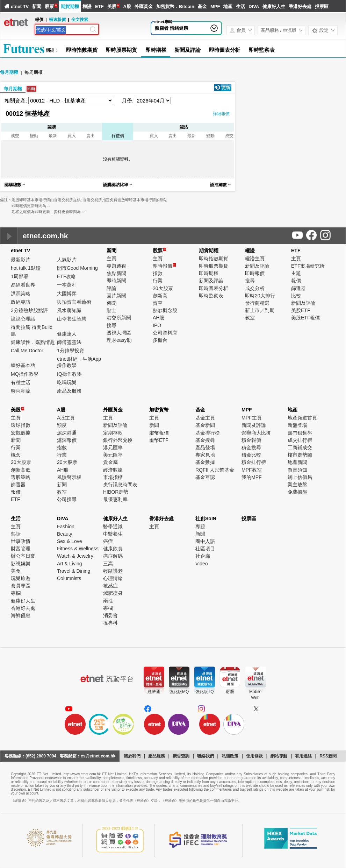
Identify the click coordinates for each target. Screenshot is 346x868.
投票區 (322, 6)
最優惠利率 (115, 499)
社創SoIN (206, 518)
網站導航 (279, 756)
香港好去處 (300, 6)
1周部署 (20, 276)
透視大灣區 (119, 333)
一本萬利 (67, 285)
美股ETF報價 (305, 318)
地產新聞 (297, 462)
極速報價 (57, 20)
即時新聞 (116, 281)
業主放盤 (297, 485)
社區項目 (205, 549)
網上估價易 (300, 477)
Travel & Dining (74, 571)
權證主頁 (255, 259)
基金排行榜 (208, 433)
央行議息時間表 (120, 485)
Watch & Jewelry (75, 556)
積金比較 (251, 455)
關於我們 (132, 756)
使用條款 (254, 756)
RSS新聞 (328, 756)
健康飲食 (113, 549)
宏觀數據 (21, 433)
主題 (296, 273)
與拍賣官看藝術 (74, 302)
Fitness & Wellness (78, 549)
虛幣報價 (159, 433)
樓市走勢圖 (300, 455)
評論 (111, 288)
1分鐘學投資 (71, 351)
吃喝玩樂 (67, 382)
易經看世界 (23, 285)
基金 (202, 6)
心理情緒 (113, 578)
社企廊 (203, 556)
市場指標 (113, 477)
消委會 (110, 615)
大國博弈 (67, 294)
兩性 (108, 601)
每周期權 (34, 72)
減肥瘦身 (113, 593)
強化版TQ (205, 692)
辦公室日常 (23, 556)
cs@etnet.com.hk (98, 756)
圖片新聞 (116, 296)
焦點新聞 (116, 273)
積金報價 (251, 440)
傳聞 (111, 303)
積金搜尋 (251, 447)
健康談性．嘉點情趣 (33, 342)
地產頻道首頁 (302, 418)
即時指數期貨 (82, 50)
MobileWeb (255, 695)
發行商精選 (257, 303)
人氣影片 (67, 260)
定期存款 (113, 433)
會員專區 (21, 586)
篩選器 (298, 288)
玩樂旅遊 (21, 578)
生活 (240, 6)
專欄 (16, 593)
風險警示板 (69, 477)
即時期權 (156, 50)
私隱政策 (230, 756)
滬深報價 (67, 440)
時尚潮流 (21, 391)
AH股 (158, 318)
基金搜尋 (205, 440)
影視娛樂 (21, 564)
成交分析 (255, 288)
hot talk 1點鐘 (26, 268)
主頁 (111, 259)
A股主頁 (66, 418)
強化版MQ (179, 692)
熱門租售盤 (300, 433)
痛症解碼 (113, 556)
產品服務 (157, 756)
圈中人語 (205, 541)
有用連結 (303, 756)
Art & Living (70, 564)
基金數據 (205, 462)
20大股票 (163, 288)
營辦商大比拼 (256, 433)
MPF (215, 6)
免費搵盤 (297, 492)
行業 (158, 281)
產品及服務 (69, 391)
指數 (158, 273)
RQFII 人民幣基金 (215, 470)
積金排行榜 (254, 462)
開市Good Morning (77, 268)
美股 (112, 6)
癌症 (108, 541)
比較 (296, 296)
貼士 (111, 310)
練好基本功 (23, 365)
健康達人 (67, 334)
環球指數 (21, 425)
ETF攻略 (66, 276)
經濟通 (154, 692)
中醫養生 (113, 534)
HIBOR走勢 (116, 492)
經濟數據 (113, 470)
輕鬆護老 (113, 571)
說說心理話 (23, 319)
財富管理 (21, 549)
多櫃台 (160, 340)
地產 (228, 6)
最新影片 (21, 260)
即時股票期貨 (121, 50)
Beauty (65, 534)
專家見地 (205, 455)
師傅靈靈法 (69, 342)
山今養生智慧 (72, 319)
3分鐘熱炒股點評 (29, 310)
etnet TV (20, 6)
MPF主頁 (252, 418)
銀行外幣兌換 (118, 440)
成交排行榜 (300, 440)
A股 (127, 6)
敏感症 (110, 586)
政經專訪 (21, 302)
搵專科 (110, 623)
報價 (296, 281)
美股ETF (301, 310)
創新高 (160, 296)
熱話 (16, 534)
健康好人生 (274, 6)
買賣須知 (297, 470)
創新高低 (21, 470)
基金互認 (205, 477)
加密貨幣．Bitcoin (175, 6)
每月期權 (9, 72)
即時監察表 (262, 50)
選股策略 (21, 477)
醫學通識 (113, 527)
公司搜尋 (67, 499)
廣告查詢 (181, 756)
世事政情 (21, 541)
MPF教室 (252, 470)
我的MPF (252, 477)
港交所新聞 (119, 318)
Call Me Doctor (27, 351)
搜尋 (111, 325)
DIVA (254, 6)
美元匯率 (113, 455)
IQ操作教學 (69, 374)
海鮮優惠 (21, 615)
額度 (62, 425)
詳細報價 (221, 114)
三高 (108, 564)
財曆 (230, 692)
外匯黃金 (144, 6)
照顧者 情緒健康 (171, 28)
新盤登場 (297, 425)
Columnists (69, 578)
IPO (157, 325)
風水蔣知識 (69, 310)
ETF (99, 6)
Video (202, 564)
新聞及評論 (188, 50)
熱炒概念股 (165, 310)
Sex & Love (70, 541)
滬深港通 (67, 433)
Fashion (66, 527)
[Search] (62, 30)
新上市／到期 (260, 310)
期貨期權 (70, 6)
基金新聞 (205, 425)
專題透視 (116, 266)
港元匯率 (113, 447)
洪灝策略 (21, 294)
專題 (200, 527)
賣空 (158, 303)
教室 (250, 318)
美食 (16, 571)
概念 (16, 455)
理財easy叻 (119, 340)
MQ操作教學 (25, 374)
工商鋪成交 (300, 447)
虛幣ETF (159, 440)
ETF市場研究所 (308, 266)
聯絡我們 (206, 756)
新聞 (37, 6)
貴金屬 (110, 462)
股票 (49, 6)
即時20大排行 (260, 296)
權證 (87, 6)
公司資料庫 (165, 333)
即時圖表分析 (225, 50)
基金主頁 (205, 418)
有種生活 (21, 382)
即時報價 (164, 266)
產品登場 (205, 447)
